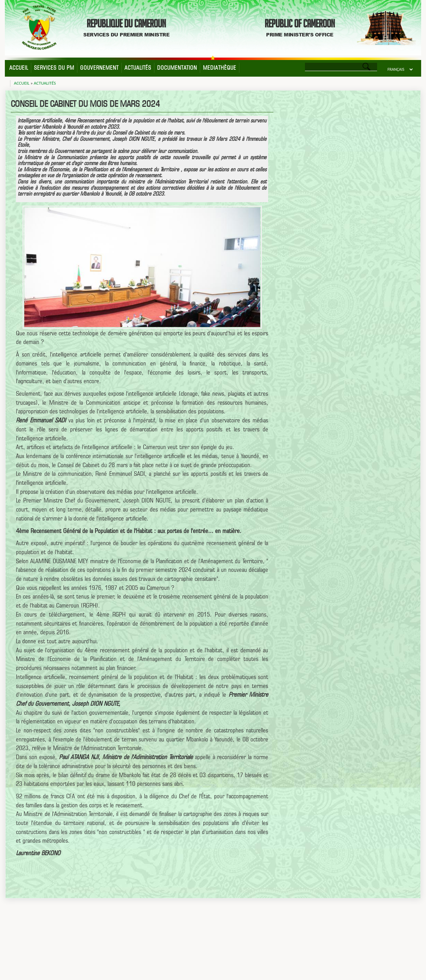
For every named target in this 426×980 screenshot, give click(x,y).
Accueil (19, 68)
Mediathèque (220, 68)
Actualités (138, 68)
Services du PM (54, 68)
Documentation (177, 68)
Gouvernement (99, 68)
